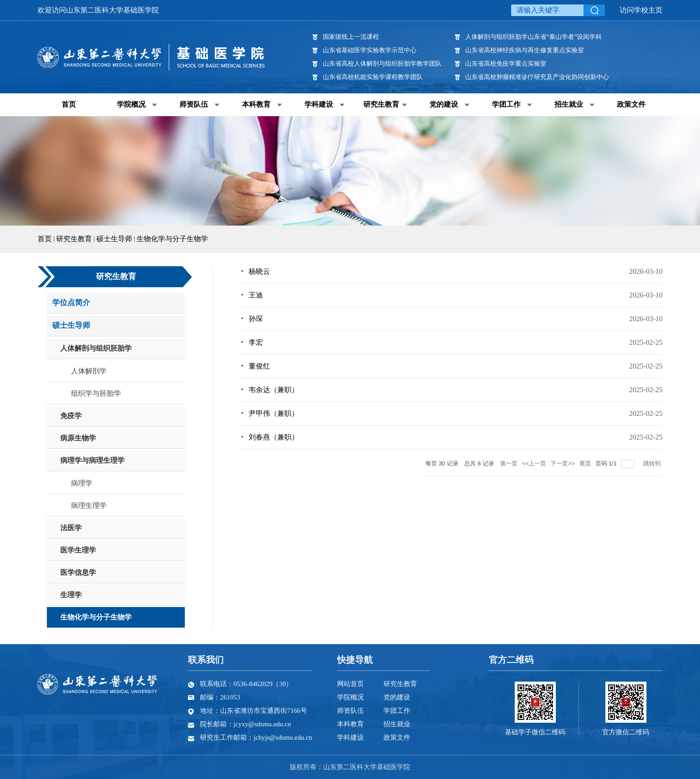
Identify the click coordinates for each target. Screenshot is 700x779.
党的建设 (444, 104)
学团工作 (506, 104)
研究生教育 (381, 104)
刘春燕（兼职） (274, 437)
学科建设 (319, 104)
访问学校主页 (641, 10)
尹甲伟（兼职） (274, 413)
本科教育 (256, 104)
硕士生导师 (114, 239)
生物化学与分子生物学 (172, 239)
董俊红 (259, 366)
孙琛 (256, 319)
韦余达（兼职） (274, 390)
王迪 (256, 295)
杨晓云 (259, 271)
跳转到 (653, 463)
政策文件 (631, 104)
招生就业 (569, 104)
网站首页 (350, 684)
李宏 (256, 342)
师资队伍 (194, 104)
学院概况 (131, 104)
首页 (69, 104)
